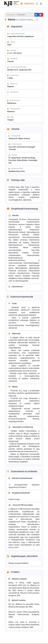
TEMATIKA (27, 4)
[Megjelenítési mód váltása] (42, 4)
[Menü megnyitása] (37, 4)
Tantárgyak (11, 15)
